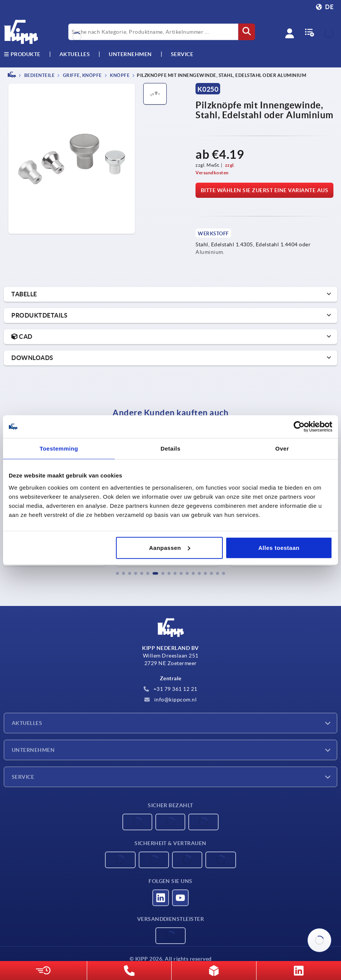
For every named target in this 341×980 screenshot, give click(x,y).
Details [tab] (171, 449)
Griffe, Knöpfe (82, 75)
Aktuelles (27, 723)
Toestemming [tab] (59, 449)
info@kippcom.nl (170, 700)
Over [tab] (282, 449)
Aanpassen (170, 547)
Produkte (22, 54)
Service (23, 777)
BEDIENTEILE (39, 75)
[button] (117, 573)
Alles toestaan (279, 547)
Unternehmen (130, 54)
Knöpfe (120, 75)
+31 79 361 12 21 (170, 689)
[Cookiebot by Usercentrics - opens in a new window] (299, 427)
